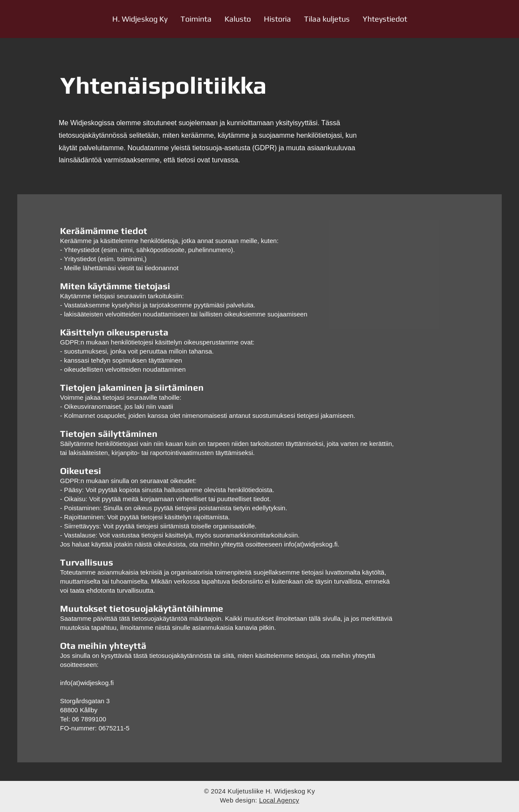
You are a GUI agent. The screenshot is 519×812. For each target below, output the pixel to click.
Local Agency (279, 800)
